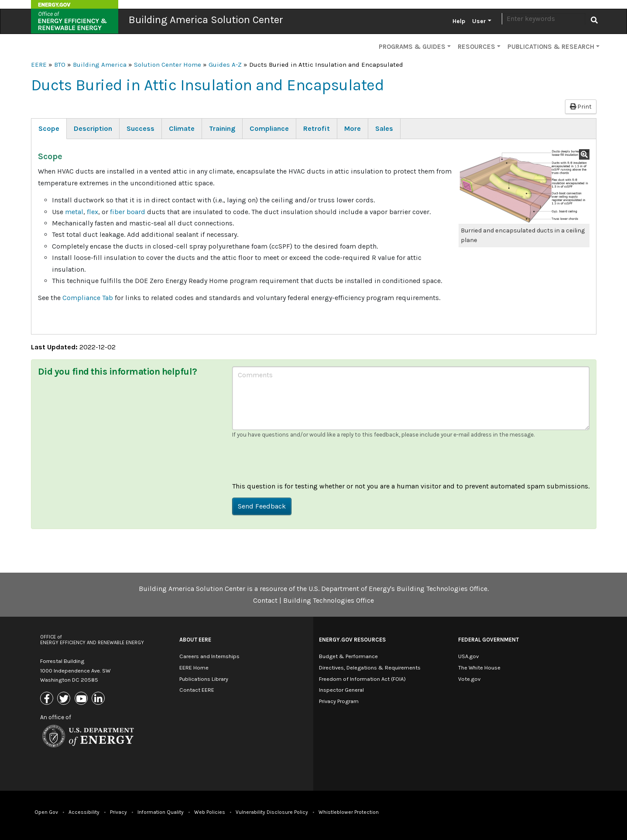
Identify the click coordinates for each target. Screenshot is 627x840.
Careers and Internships (209, 656)
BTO (60, 65)
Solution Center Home (168, 65)
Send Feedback (262, 506)
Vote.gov (469, 679)
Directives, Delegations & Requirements (370, 668)
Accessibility (84, 812)
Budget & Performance (348, 656)
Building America (100, 65)
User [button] (479, 21)
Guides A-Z (225, 65)
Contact (265, 600)
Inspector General (341, 690)
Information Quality (161, 812)
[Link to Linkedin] (99, 699)
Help (459, 21)
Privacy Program (339, 701)
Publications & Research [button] (551, 47)
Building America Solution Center (206, 20)
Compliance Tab (88, 298)
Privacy (118, 812)
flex (93, 212)
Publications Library (204, 679)
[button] (524, 186)
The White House (479, 668)
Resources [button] (476, 47)
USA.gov (468, 656)
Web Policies (210, 812)
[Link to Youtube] (82, 699)
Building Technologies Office (329, 600)
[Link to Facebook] (48, 699)
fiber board (128, 212)
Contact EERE (197, 690)
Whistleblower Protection (349, 812)
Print (581, 107)
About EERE (195, 640)
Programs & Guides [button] (412, 47)
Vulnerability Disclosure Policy (272, 812)
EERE (39, 65)
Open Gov (46, 812)
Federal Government (488, 640)
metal (74, 212)
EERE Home (194, 668)
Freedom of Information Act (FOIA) (362, 679)
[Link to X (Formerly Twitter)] (65, 699)
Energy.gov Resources (352, 640)
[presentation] (298, 464)
